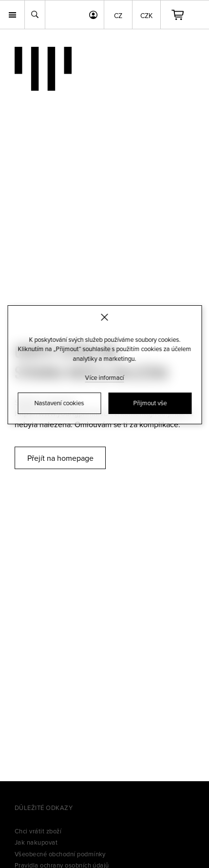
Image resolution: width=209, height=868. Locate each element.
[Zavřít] (104, 317)
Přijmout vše (150, 403)
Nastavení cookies (59, 403)
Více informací (105, 377)
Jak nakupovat (36, 842)
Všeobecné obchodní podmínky (60, 854)
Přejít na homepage (60, 458)
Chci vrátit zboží (38, 831)
